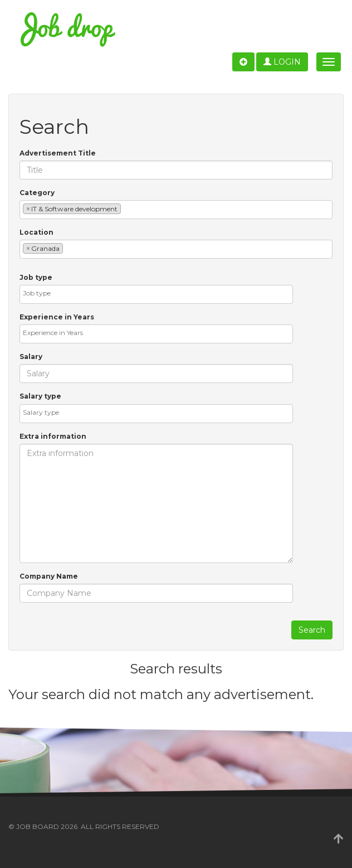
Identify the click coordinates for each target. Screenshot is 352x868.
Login (282, 62)
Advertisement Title (58, 153)
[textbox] (126, 208)
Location (36, 232)
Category (37, 193)
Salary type (40, 396)
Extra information (53, 436)
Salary (31, 357)
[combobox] (176, 210)
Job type (36, 277)
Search (312, 630)
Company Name (49, 576)
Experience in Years (57, 317)
